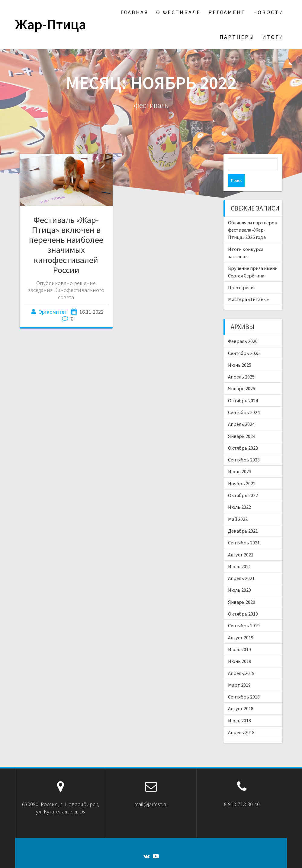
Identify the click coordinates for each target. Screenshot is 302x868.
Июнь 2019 (240, 648)
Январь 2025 (242, 376)
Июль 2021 (239, 554)
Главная (135, 12)
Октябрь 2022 (243, 483)
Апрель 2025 (241, 364)
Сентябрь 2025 (244, 341)
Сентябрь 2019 (244, 613)
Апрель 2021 (241, 565)
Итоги (273, 37)
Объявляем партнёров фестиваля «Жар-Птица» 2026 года (253, 217)
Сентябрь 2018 (244, 684)
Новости (268, 12)
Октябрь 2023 (243, 435)
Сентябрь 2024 (244, 400)
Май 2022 (238, 506)
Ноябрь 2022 (242, 471)
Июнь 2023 (240, 459)
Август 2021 (241, 542)
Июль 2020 (239, 577)
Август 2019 (241, 625)
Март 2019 (239, 672)
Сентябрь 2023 (244, 447)
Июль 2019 (239, 637)
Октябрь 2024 (243, 388)
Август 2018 (241, 696)
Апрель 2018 (241, 720)
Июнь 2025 (240, 352)
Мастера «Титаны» (248, 287)
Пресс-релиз (242, 275)
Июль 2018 (239, 708)
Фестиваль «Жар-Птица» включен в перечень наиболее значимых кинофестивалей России (66, 245)
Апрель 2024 (241, 411)
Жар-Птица (51, 25)
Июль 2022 (239, 494)
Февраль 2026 (243, 328)
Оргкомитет (53, 312)
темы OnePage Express (214, 859)
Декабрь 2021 (243, 518)
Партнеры (237, 37)
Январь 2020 (242, 589)
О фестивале (178, 12)
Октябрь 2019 (243, 601)
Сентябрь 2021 (244, 530)
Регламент (227, 12)
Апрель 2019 (241, 661)
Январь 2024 (242, 423)
